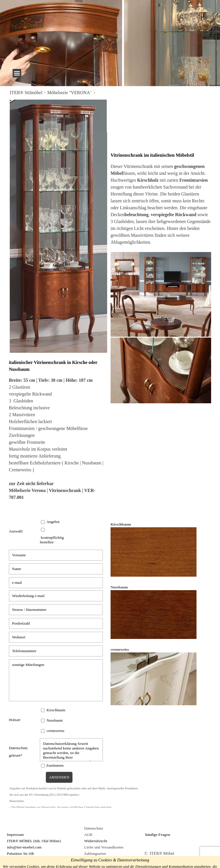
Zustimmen (55, 765)
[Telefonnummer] (56, 651)
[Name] (56, 569)
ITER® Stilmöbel (26, 93)
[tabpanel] (110, 93)
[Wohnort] (56, 637)
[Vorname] (56, 555)
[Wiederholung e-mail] (56, 596)
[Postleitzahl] (56, 623)
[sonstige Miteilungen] (56, 680)
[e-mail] (56, 583)
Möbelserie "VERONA (69, 93)
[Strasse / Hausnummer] (56, 610)
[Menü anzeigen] (17, 73)
